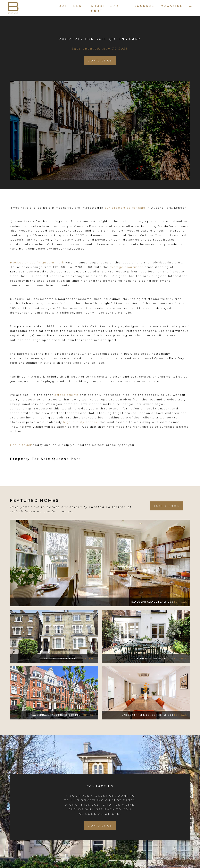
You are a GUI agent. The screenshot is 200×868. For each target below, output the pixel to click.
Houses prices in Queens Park (37, 262)
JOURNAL (145, 6)
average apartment (127, 267)
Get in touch (21, 445)
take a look (167, 506)
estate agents (67, 395)
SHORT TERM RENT (105, 8)
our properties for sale (125, 208)
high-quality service (81, 422)
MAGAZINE (172, 6)
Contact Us (100, 60)
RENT (79, 6)
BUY (63, 6)
